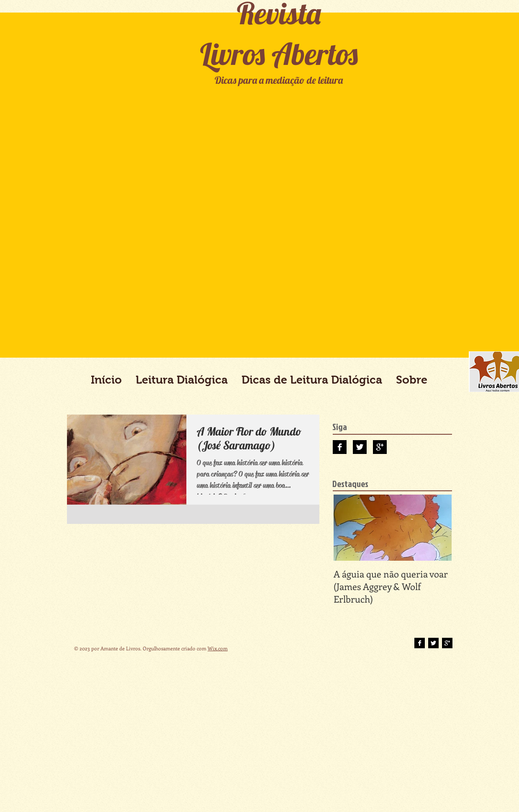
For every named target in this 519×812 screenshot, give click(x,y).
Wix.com (218, 648)
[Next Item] (438, 528)
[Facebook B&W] (340, 447)
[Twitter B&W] (360, 447)
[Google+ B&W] (380, 447)
